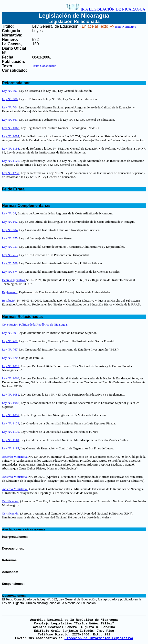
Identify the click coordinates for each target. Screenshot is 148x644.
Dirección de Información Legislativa (99, 638)
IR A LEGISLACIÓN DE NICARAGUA (106, 9)
